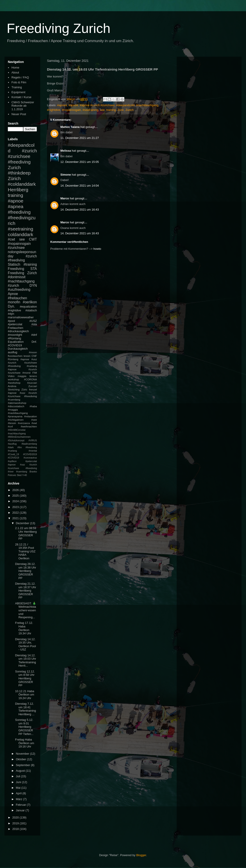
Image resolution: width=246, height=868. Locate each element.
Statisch (14, 264)
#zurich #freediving (22, 258)
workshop (13, 379)
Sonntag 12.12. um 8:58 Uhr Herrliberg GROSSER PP (25, 678)
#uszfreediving (19, 290)
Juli (18, 776)
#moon (33, 352)
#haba (33, 406)
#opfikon (12, 461)
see (102, 110)
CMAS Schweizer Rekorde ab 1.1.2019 (23, 106)
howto (97, 249)
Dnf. (34, 342)
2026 (16, 490)
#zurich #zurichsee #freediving (22, 156)
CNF (34, 356)
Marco (65, 198)
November (23, 754)
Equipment (18, 92)
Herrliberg (18, 190)
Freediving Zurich (59, 28)
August (21, 771)
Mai (19, 788)
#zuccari (32, 383)
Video (11, 376)
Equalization (16, 342)
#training (30, 264)
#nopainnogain (71, 110)
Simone (66, 175)
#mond (26, 373)
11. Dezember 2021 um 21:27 (80, 138)
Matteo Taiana (70, 127)
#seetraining (90, 110)
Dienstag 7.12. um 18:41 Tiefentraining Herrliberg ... (25, 709)
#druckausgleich (18, 331)
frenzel (33, 389)
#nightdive (54, 110)
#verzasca (24, 423)
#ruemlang (22, 472)
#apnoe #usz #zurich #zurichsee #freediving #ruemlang (22, 396)
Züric (121, 110)
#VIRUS (33, 440)
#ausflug (12, 444)
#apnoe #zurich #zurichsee (97, 105)
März (20, 799)
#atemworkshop (17, 403)
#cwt (11, 239)
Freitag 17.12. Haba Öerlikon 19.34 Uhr (24, 628)
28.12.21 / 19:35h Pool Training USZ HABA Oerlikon (25, 551)
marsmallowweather (21, 317)
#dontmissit (17, 277)
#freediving (19, 212)
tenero (33, 376)
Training (17, 87)
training (111, 110)
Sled (19, 475)
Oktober (21, 759)
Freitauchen (16, 328)
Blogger (141, 855)
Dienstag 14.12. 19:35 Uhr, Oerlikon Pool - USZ (25, 644)
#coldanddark (22, 184)
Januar (21, 810)
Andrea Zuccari (22, 386)
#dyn (11, 314)
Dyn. (11, 306)
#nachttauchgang (147, 105)
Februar (21, 805)
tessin (27, 356)
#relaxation (31, 416)
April (19, 793)
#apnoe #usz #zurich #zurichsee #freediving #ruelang (22, 363)
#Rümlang (14, 338)
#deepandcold (125, 105)
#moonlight (15, 335)
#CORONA (30, 379)
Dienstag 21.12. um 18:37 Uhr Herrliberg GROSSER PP (25, 591)
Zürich (14, 178)
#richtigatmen (16, 420)
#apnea (62, 105)
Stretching (14, 389)
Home (15, 68)
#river (11, 472)
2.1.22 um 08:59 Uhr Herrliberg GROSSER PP (26, 533)
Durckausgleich (18, 349)
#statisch (31, 310)
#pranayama (15, 416)
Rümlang (13, 359)
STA (34, 269)
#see (34, 420)
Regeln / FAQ (20, 77)
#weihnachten (29, 426)
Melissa (66, 151)
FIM (35, 373)
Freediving (16, 269)
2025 (16, 496)
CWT (33, 239)
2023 (16, 507)
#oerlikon (30, 302)
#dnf (34, 335)
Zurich (129, 110)
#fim (20, 447)
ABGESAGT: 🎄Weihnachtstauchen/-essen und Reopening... (25, 610)
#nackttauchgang (18, 413)
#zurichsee (16, 248)
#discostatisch (16, 406)
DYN (33, 285)
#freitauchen (17, 298)
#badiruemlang (29, 444)
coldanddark (20, 234)
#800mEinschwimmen (19, 437)
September (23, 765)
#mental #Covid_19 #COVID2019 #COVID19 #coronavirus (22, 454)
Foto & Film (19, 82)
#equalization (28, 307)
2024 (16, 501)
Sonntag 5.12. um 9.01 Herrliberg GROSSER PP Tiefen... (24, 727)
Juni (19, 782)
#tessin (12, 423)
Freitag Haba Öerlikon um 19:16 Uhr (24, 743)
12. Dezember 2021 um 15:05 (80, 162)
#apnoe (73, 105)
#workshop (14, 383)
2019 (16, 823)
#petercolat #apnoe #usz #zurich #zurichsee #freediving (22, 465)
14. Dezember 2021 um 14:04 (80, 186)
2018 (16, 829)
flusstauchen (15, 356)
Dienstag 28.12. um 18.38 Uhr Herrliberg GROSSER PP (25, 571)
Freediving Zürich (22, 273)
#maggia (13, 410)
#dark (11, 447)
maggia (22, 376)
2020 (16, 817)
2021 (16, 518)
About (15, 72)
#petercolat (15, 324)
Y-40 (24, 475)
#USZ (33, 321)
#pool (11, 321)
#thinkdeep (19, 173)
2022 (16, 513)
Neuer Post (19, 114)
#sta (34, 324)
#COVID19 (15, 345)
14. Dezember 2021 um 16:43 (80, 210)
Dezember (23, 523)
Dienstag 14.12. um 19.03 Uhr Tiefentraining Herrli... (25, 661)
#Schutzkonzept (16, 440)
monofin (14, 302)
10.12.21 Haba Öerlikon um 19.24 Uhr (24, 695)
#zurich (13, 285)
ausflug (13, 352)
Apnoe (13, 294)
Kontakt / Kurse (21, 97)
